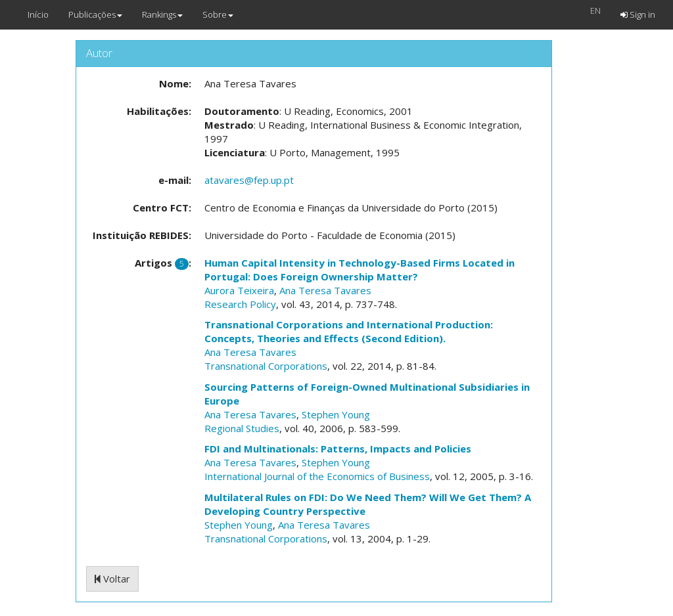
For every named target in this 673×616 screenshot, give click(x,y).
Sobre (218, 14)
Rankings (162, 14)
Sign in (638, 14)
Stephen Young (336, 414)
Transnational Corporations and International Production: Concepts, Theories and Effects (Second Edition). (349, 331)
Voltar (112, 579)
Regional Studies (242, 428)
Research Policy (240, 304)
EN (595, 11)
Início (38, 14)
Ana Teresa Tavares (325, 290)
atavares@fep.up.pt (249, 180)
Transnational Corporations (266, 366)
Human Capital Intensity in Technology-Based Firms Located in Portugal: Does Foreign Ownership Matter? (360, 270)
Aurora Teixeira (239, 290)
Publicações (95, 14)
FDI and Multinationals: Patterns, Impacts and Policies (338, 449)
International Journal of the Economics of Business (317, 476)
